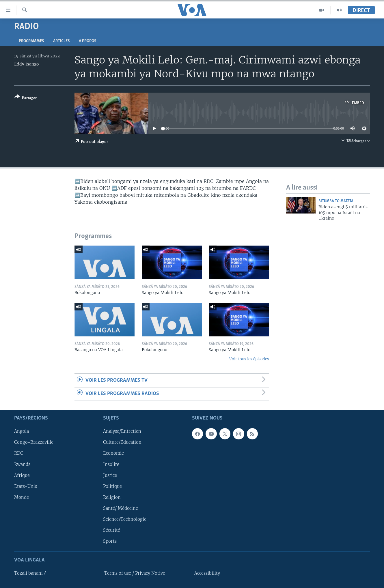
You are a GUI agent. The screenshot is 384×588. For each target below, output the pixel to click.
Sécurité (112, 530)
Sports (110, 541)
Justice (110, 475)
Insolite (111, 465)
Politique (112, 486)
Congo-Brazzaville (34, 442)
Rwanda (22, 465)
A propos (87, 41)
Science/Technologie (125, 519)
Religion (112, 497)
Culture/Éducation (122, 442)
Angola (22, 431)
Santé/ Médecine (121, 508)
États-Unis (26, 486)
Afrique (22, 475)
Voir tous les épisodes (249, 359)
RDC (19, 454)
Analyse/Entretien (122, 431)
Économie (113, 454)
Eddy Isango (26, 64)
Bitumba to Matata (336, 201)
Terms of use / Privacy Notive (135, 573)
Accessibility (207, 573)
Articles (61, 41)
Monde (22, 497)
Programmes (31, 41)
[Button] (26, 99)
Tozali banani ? (30, 573)
